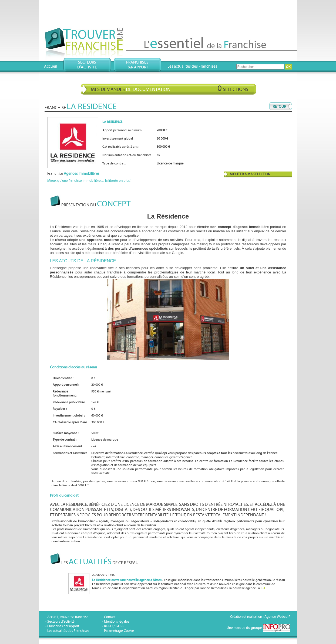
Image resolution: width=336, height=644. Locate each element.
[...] (263, 588)
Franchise (73, 174)
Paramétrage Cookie (119, 631)
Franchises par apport (63, 626)
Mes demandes (169, 88)
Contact (110, 617)
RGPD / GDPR (114, 626)
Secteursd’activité (87, 65)
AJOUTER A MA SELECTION (250, 174)
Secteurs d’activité (61, 622)
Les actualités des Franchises (192, 66)
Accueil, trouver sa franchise (68, 617)
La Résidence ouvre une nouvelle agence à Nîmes (127, 580)
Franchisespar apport (137, 65)
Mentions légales (117, 622)
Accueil (51, 66)
